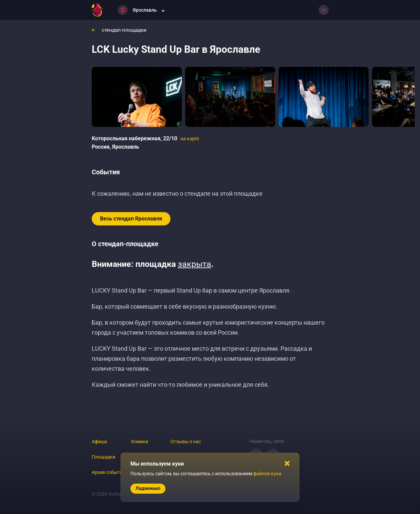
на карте (190, 139)
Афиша (99, 442)
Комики (140, 442)
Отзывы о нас (186, 442)
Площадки (103, 457)
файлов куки (267, 474)
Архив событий (108, 472)
